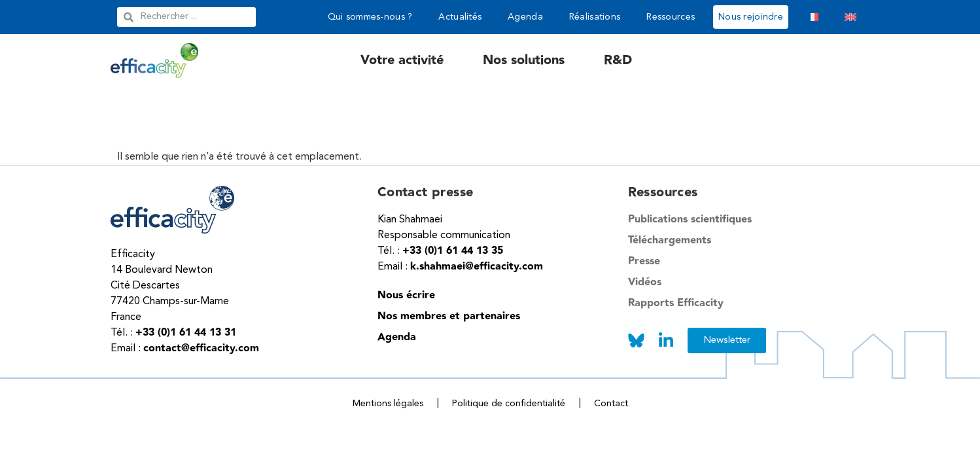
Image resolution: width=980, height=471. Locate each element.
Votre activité (402, 60)
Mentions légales (388, 404)
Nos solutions (524, 60)
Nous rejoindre (751, 17)
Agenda (525, 17)
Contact (611, 404)
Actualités (460, 17)
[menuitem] (813, 17)
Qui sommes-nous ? (370, 17)
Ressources (671, 17)
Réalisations (595, 17)
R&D (618, 60)
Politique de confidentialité (509, 404)
